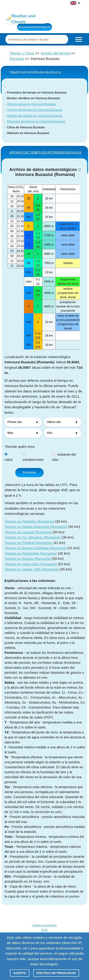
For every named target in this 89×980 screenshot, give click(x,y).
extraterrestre (33, 457)
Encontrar (29, 472)
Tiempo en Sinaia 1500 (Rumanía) (32, 569)
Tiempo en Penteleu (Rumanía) (29, 521)
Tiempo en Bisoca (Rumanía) (28, 559)
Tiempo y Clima (22, 53)
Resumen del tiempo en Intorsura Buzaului (36, 121)
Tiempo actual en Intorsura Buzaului (32, 104)
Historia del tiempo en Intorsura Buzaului (35, 116)
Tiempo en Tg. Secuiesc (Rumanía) (33, 537)
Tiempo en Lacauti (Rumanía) (28, 532)
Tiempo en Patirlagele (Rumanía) (31, 553)
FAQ (44, 930)
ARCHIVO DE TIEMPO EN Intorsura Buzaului (45, 152)
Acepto (20, 973)
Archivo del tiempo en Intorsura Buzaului (35, 110)
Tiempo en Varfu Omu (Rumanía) (31, 564)
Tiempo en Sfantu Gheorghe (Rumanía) (36, 527)
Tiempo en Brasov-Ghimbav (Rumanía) (35, 548)
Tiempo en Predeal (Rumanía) (28, 543)
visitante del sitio (64, 457)
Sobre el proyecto (45, 925)
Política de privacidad (56, 973)
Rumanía (17, 59)
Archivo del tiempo (55, 53)
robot (9, 457)
